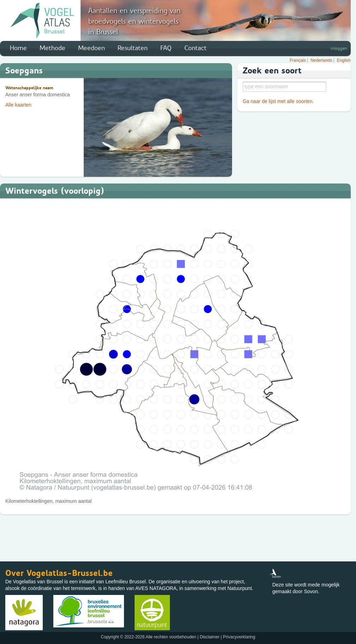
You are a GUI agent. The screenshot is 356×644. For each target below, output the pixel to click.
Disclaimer (209, 637)
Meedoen (91, 48)
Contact (195, 48)
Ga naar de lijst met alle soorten (278, 101)
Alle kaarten (18, 105)
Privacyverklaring (239, 637)
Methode (52, 48)
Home (18, 48)
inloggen (339, 48)
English (344, 60)
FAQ (166, 48)
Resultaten (133, 48)
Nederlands (321, 60)
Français (298, 60)
